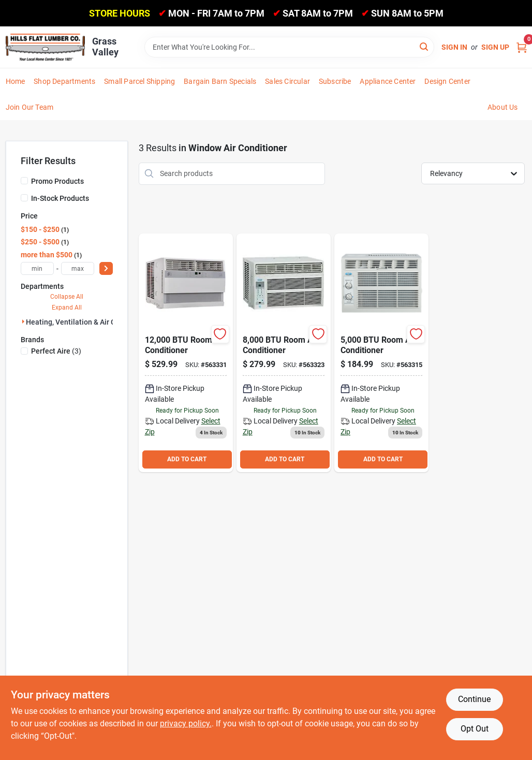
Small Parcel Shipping (139, 81)
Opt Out (475, 729)
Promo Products (57, 181)
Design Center (447, 81)
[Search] (425, 46)
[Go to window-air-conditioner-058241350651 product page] (381, 353)
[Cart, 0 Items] (522, 47)
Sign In (454, 47)
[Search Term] (289, 47)
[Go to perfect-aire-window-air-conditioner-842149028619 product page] (186, 353)
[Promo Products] (24, 181)
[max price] (78, 268)
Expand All (67, 308)
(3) (56, 351)
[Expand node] (23, 321)
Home (16, 81)
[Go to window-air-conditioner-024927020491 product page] (284, 353)
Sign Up (495, 47)
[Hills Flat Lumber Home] (45, 47)
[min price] (37, 268)
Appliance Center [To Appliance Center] (388, 81)
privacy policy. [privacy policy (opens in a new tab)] (186, 724)
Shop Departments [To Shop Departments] (64, 81)
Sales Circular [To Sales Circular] (287, 81)
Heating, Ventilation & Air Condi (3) (83, 322)
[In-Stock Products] (24, 198)
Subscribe (335, 81)
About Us (503, 107)
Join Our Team (30, 107)
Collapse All (67, 297)
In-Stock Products (60, 198)
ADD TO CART (187, 459)
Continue (474, 699)
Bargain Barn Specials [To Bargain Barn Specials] (220, 81)
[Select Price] (106, 268)
